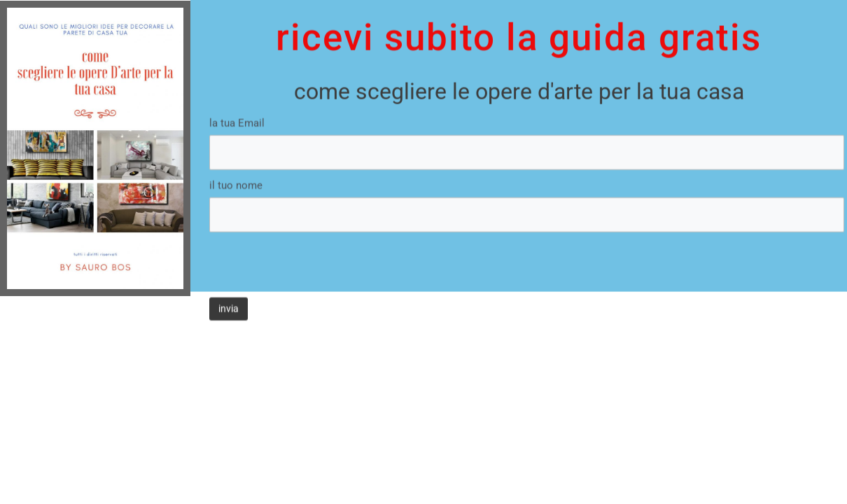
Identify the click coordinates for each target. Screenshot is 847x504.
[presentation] (316, 244)
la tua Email (237, 107)
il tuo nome (236, 169)
